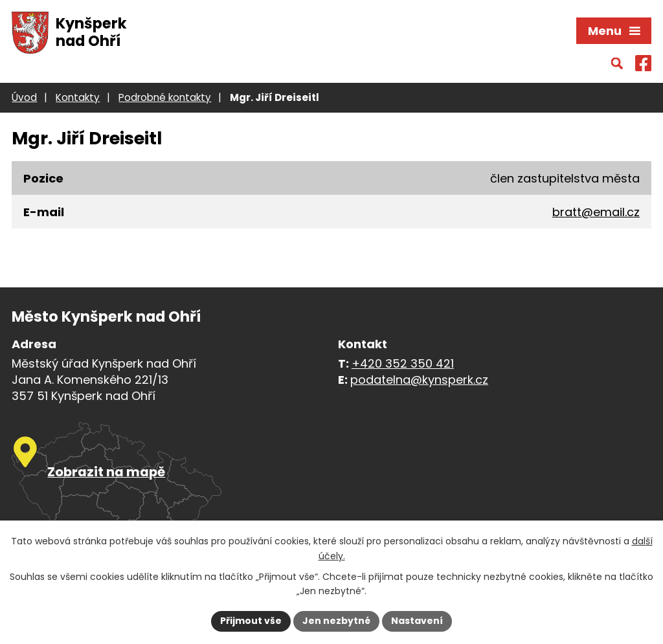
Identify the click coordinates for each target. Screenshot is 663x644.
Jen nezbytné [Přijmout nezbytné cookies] (336, 621)
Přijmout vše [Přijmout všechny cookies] (251, 621)
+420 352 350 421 (403, 363)
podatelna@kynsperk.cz (419, 380)
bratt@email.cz (596, 212)
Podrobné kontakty (165, 97)
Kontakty (78, 97)
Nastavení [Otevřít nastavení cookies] (417, 621)
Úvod (24, 97)
